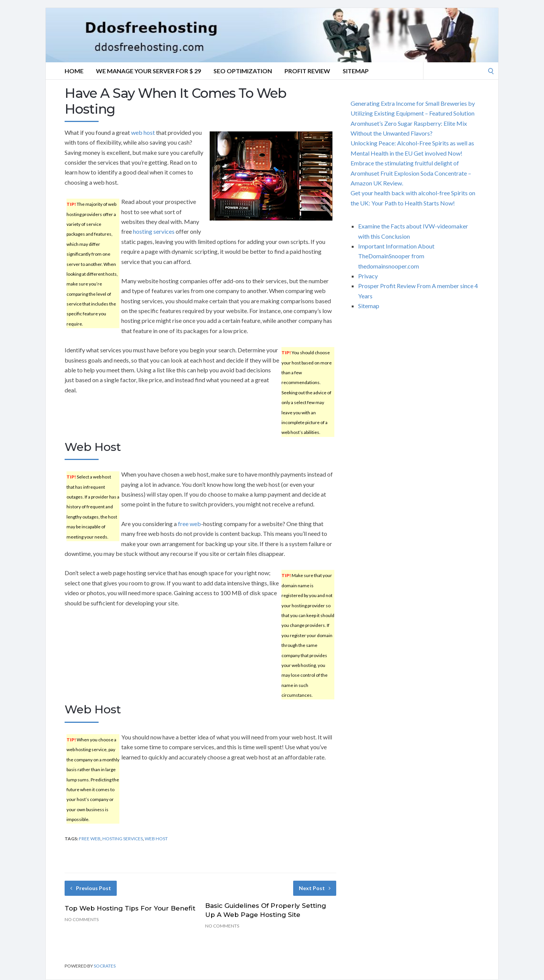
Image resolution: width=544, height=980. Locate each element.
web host (143, 132)
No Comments (82, 919)
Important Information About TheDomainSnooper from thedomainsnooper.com (396, 256)
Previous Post (91, 888)
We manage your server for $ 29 (148, 71)
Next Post (315, 888)
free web (189, 524)
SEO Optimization (243, 71)
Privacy (368, 276)
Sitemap (356, 71)
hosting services (154, 231)
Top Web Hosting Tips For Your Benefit (130, 908)
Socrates (105, 966)
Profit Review (307, 71)
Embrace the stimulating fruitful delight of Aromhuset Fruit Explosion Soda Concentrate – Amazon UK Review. (411, 173)
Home (74, 71)
